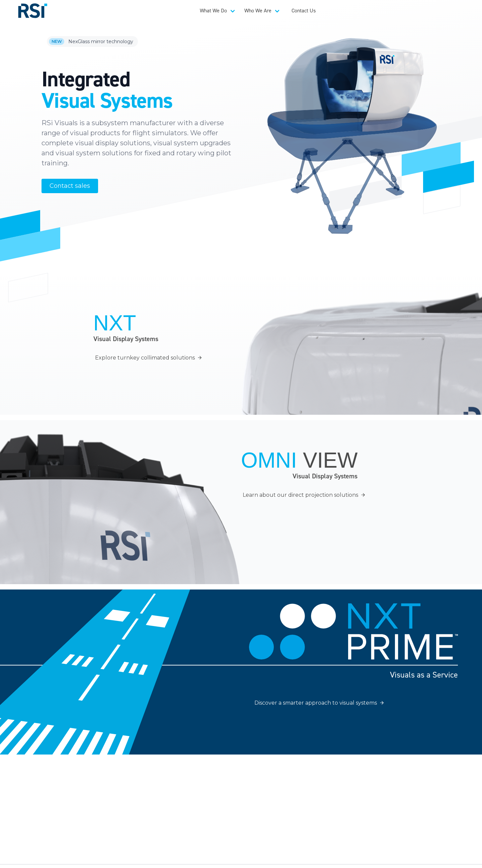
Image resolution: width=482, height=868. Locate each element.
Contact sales (70, 186)
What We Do (213, 11)
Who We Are (258, 11)
